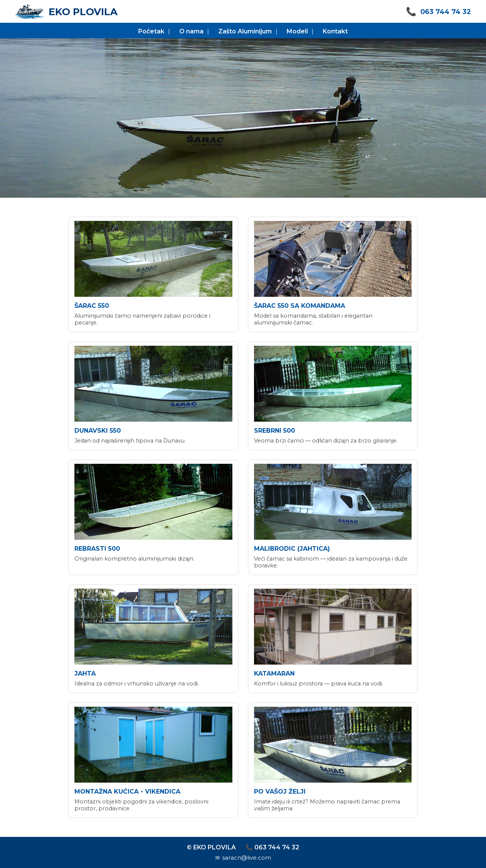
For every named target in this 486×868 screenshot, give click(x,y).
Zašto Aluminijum (245, 31)
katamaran (274, 673)
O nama (191, 31)
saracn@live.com (247, 858)
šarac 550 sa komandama (300, 306)
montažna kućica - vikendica (127, 792)
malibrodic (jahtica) (292, 549)
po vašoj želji (280, 792)
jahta (85, 673)
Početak (151, 31)
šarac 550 (92, 306)
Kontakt (335, 31)
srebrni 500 (275, 431)
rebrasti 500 (97, 549)
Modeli (297, 31)
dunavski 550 (98, 431)
